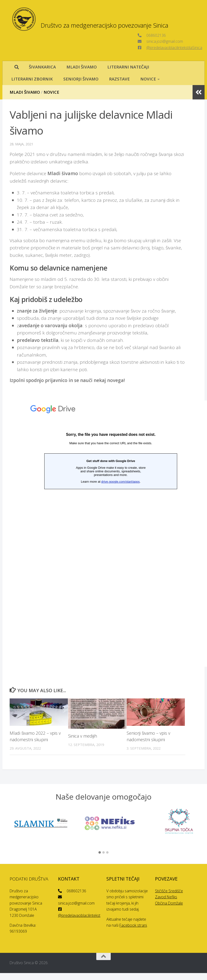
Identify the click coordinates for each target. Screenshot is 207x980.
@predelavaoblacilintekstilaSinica (174, 48)
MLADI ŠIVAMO (82, 67)
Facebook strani (133, 925)
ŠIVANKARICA (42, 67)
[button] (100, 853)
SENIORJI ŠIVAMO (81, 79)
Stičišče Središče (169, 891)
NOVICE (148, 79)
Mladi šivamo (25, 92)
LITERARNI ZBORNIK (32, 79)
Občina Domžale (169, 903)
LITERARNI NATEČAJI (128, 67)
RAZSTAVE (119, 79)
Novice (51, 92)
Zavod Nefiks (166, 897)
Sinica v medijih (83, 736)
